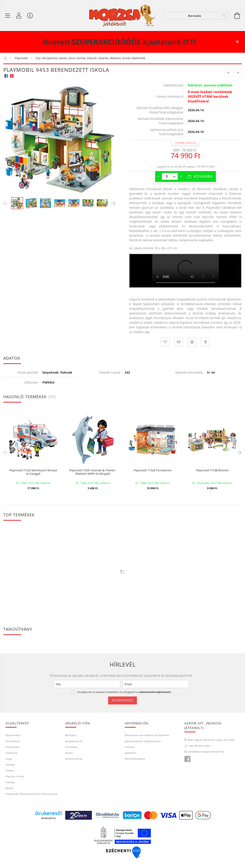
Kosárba (203, 176)
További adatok (185, 143)
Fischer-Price (15, 776)
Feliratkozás (122, 700)
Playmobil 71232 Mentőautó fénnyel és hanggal (33, 472)
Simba (10, 770)
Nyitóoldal (13, 735)
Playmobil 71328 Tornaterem (153, 470)
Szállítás (131, 753)
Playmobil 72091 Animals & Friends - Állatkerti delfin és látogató (93, 472)
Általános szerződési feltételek (147, 735)
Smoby (10, 765)
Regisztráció (74, 741)
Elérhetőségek (135, 759)
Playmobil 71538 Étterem (212, 470)
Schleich (11, 753)
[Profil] (19, 16)
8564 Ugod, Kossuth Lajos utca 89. (211, 740)
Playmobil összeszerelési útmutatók (32, 794)
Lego (9, 759)
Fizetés (130, 747)
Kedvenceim (74, 759)
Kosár (69, 753)
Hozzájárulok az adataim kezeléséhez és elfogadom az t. (124, 692)
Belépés (71, 735)
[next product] (238, 73)
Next (238, 452)
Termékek (13, 741)
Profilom (71, 747)
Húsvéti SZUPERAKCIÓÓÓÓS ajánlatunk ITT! (119, 42)
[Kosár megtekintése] (237, 16)
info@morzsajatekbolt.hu (206, 752)
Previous (7, 452)
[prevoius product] (229, 73)
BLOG (9, 788)
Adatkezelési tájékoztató (143, 741)
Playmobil (13, 747)
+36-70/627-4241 (199, 746)
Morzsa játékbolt (187, 759)
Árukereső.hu (48, 818)
